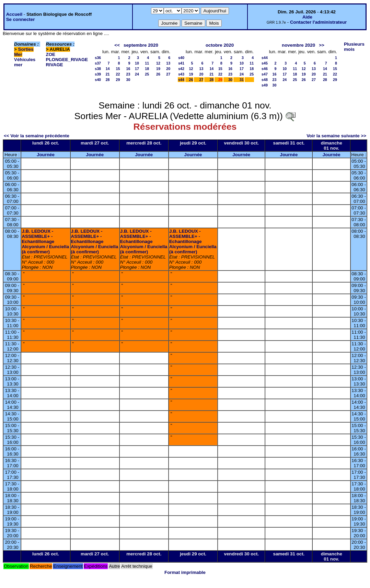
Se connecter (21, 19)
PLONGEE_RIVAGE (67, 60)
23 (128, 74)
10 (137, 63)
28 (108, 80)
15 (118, 69)
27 (168, 74)
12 (158, 63)
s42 (181, 69)
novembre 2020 (298, 45)
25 (147, 74)
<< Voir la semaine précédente (37, 136)
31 (242, 80)
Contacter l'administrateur (318, 22)
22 (118, 74)
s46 (265, 69)
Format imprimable (185, 572)
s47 (265, 74)
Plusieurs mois (354, 47)
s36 (98, 58)
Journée (46, 155)
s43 (181, 74)
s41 (181, 63)
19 (158, 69)
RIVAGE (55, 65)
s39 (98, 74)
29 (118, 80)
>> (322, 45)
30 (128, 80)
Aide (307, 17)
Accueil (14, 14)
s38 (98, 69)
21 (108, 74)
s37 (98, 63)
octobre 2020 (220, 45)
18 (147, 69)
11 (147, 63)
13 (168, 63)
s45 (265, 63)
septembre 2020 (141, 45)
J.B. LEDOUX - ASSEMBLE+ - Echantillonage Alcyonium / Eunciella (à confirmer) (45, 241)
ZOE (51, 54)
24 (137, 74)
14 (108, 69)
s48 (265, 80)
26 (158, 74)
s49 (265, 85)
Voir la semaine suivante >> (336, 136)
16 (128, 69)
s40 (98, 80)
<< (117, 45)
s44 (181, 80)
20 (168, 69)
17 (137, 69)
